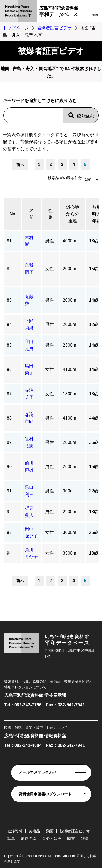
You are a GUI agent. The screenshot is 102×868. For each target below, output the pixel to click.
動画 (50, 831)
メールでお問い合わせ (38, 772)
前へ (20, 165)
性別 (51, 214)
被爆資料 (15, 831)
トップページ (16, 28)
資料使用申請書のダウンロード (45, 794)
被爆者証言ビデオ (54, 28)
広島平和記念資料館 (64, 12)
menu (94, 14)
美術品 (34, 831)
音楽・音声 (52, 839)
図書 (71, 839)
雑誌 (85, 839)
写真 (11, 839)
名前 (32, 214)
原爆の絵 (29, 839)
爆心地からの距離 (73, 214)
